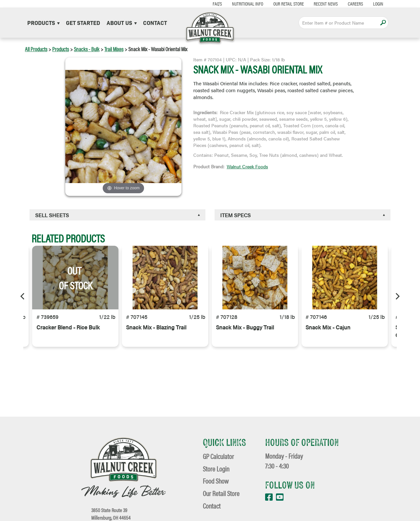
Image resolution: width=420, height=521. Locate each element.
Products (43, 22)
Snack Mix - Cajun (328, 331)
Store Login (216, 469)
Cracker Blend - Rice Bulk (68, 331)
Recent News (321, 3)
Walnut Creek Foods (247, 166)
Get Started (83, 22)
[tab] (117, 215)
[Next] (397, 296)
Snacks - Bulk (87, 49)
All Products (36, 49)
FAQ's (212, 3)
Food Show (216, 481)
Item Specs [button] (235, 215)
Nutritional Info (242, 3)
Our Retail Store (283, 3)
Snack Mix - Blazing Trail (156, 331)
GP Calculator (218, 456)
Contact (155, 22)
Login (373, 3)
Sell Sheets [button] (52, 215)
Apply (383, 22)
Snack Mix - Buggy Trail (245, 331)
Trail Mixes (114, 49)
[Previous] (23, 296)
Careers (350, 3)
